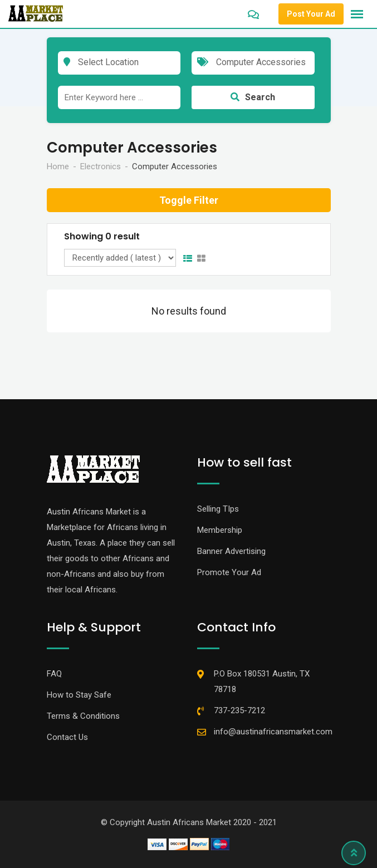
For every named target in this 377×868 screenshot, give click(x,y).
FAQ (54, 674)
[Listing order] (120, 258)
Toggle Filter (189, 200)
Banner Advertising (231, 551)
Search (253, 97)
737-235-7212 (239, 710)
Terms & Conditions (83, 716)
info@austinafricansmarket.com (273, 732)
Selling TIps (218, 509)
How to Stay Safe (79, 695)
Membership (220, 530)
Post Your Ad (311, 14)
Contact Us (67, 737)
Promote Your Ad (229, 572)
